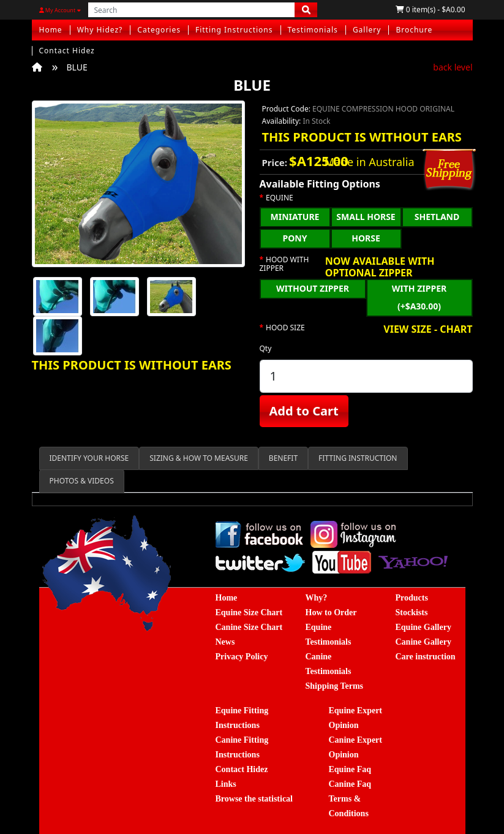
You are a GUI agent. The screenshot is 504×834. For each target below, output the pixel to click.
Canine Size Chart (249, 627)
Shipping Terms (335, 686)
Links (226, 784)
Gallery (367, 30)
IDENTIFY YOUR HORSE (89, 458)
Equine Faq (350, 769)
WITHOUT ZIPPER (313, 288)
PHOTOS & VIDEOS (82, 481)
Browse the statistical (254, 799)
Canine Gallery (423, 642)
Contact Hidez (67, 51)
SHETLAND (437, 217)
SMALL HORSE (366, 217)
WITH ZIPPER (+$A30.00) (419, 297)
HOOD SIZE (285, 328)
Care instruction (426, 657)
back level (453, 67)
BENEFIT (283, 458)
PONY (295, 238)
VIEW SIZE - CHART (428, 330)
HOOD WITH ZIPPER (284, 264)
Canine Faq (350, 784)
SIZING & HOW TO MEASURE (199, 458)
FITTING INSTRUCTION (358, 458)
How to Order (331, 612)
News (225, 642)
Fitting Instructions (234, 30)
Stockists (412, 612)
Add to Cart (304, 411)
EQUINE (280, 198)
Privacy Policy (242, 657)
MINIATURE (295, 217)
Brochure (414, 30)
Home (51, 30)
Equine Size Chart (249, 612)
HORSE (366, 238)
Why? (317, 598)
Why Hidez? (100, 30)
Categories (159, 30)
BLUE (77, 67)
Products (412, 598)
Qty (266, 348)
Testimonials (313, 30)
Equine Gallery (423, 627)
